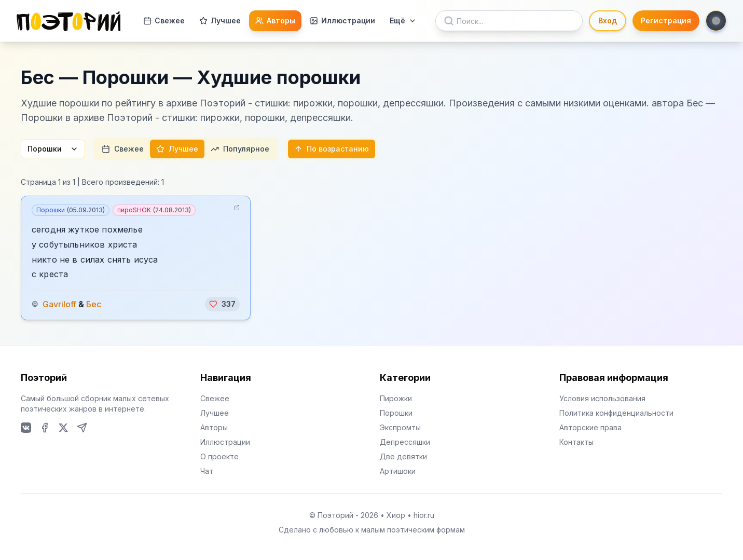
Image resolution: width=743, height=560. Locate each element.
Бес (94, 304)
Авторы (275, 21)
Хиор (396, 515)
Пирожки (396, 398)
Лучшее (220, 21)
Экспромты (400, 427)
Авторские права (590, 427)
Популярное (240, 149)
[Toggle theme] (716, 21)
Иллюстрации (342, 21)
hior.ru (424, 515)
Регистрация (666, 21)
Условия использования (602, 398)
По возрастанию (332, 149)
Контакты (576, 442)
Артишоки (398, 471)
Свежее (164, 21)
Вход (608, 21)
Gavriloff (59, 304)
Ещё (403, 21)
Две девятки (403, 456)
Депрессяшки (405, 442)
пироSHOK (154, 210)
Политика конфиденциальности (616, 413)
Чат (207, 471)
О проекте (219, 456)
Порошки (53, 149)
